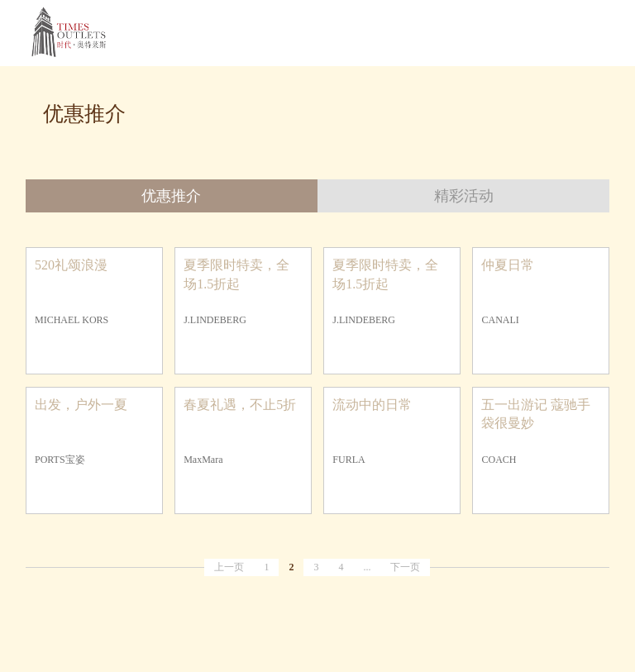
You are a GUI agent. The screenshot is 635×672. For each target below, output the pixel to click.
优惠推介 (171, 196)
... (367, 567)
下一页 (405, 567)
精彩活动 (464, 196)
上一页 (229, 567)
